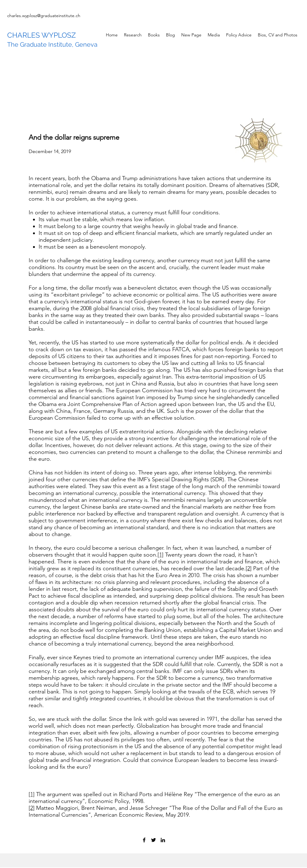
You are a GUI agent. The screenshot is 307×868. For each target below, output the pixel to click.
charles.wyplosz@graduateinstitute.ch (44, 16)
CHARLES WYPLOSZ (41, 35)
